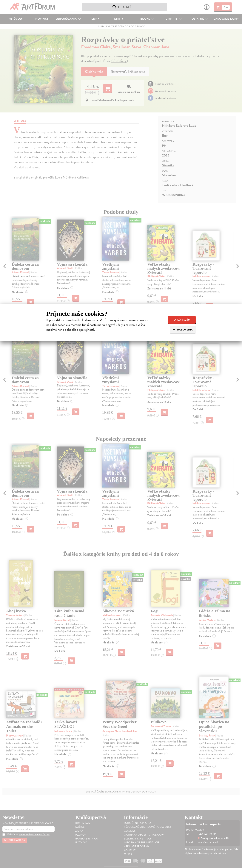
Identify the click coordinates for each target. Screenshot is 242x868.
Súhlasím (182, 320)
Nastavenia (183, 330)
